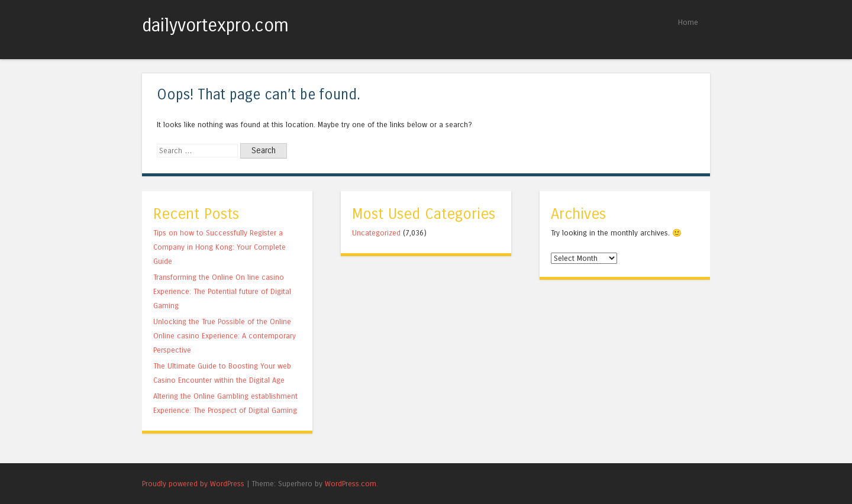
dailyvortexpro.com (215, 25)
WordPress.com (351, 484)
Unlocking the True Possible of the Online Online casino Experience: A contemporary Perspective (225, 336)
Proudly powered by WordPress (193, 484)
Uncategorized (376, 233)
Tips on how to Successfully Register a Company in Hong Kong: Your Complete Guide (220, 247)
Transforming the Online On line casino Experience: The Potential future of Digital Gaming (222, 291)
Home (688, 22)
